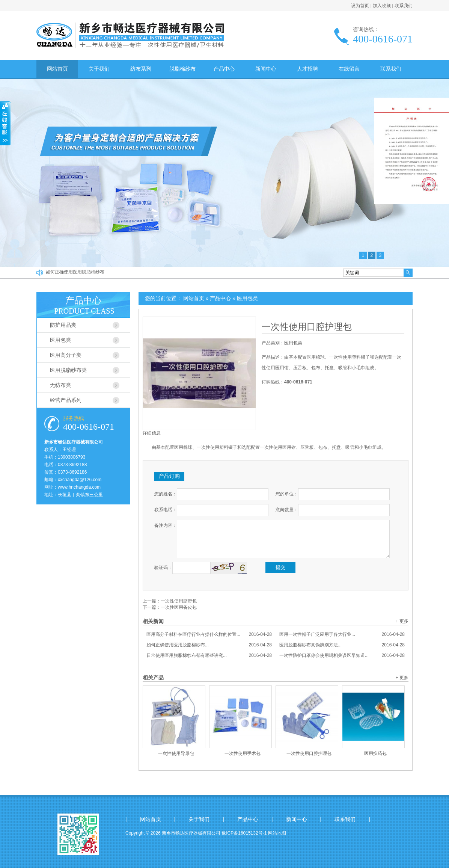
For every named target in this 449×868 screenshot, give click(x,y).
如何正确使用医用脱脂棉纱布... (209, 645)
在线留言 (349, 69)
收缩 (5, 124)
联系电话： (166, 510)
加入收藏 (382, 6)
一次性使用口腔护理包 (307, 327)
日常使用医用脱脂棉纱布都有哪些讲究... (209, 655)
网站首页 (57, 69)
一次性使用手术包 (243, 753)
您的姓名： (166, 494)
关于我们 (99, 69)
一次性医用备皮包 (179, 607)
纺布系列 (141, 69)
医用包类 (247, 298)
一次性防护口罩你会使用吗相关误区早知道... (342, 655)
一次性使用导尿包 (176, 753)
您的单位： (287, 494)
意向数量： (287, 510)
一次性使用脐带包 (179, 601)
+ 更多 (402, 621)
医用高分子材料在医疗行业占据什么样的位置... (209, 634)
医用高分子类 (66, 355)
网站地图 (277, 833)
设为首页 (360, 6)
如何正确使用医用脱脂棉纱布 (75, 273)
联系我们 (404, 6)
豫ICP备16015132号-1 (244, 833)
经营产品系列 (66, 400)
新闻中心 (266, 69)
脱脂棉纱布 (182, 69)
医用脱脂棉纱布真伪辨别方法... (342, 645)
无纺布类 (60, 385)
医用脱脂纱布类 (68, 370)
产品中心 (224, 69)
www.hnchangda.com (79, 487)
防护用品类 (63, 325)
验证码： (163, 568)
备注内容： (166, 525)
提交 (280, 567)
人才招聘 (307, 69)
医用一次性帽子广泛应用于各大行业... (342, 634)
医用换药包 (375, 753)
